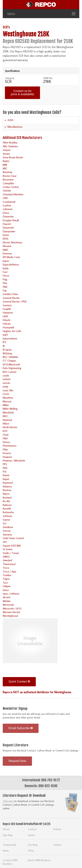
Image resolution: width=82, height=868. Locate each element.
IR (4, 346)
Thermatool (9, 564)
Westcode (8, 605)
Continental (9, 202)
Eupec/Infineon (11, 264)
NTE (5, 431)
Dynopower (9, 231)
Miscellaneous (15, 127)
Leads (6, 375)
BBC (5, 168)
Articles (57, 845)
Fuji (5, 290)
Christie (7, 190)
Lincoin (6, 383)
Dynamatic (8, 227)
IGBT (5, 335)
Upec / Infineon (11, 594)
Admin (31, 835)
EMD (5, 250)
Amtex (6, 154)
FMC (5, 287)
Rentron (7, 490)
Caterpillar (8, 183)
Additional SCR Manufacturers (22, 138)
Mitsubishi (8, 412)
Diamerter (8, 216)
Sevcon (7, 531)
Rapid (6, 479)
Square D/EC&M (12, 546)
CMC (5, 198)
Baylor (6, 161)
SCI (5, 523)
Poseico (7, 453)
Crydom (7, 205)
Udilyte (7, 586)
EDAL (6, 239)
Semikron (8, 527)
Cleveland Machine (13, 194)
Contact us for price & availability (22, 93)
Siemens (7, 534)
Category (10, 78)
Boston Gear (10, 176)
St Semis (8, 549)
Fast (5, 272)
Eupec (6, 261)
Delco (6, 213)
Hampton (8, 313)
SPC (5, 542)
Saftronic (8, 516)
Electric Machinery (12, 242)
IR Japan (7, 350)
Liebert (7, 379)
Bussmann (8, 179)
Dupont (7, 224)
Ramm (6, 475)
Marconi (7, 401)
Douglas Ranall (11, 220)
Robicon (7, 505)
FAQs (31, 851)
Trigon (6, 579)
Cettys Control (11, 187)
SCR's (6, 27)
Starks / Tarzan (11, 553)
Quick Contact (19, 682)
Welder (7, 601)
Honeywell (8, 327)
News (6, 851)
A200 (10, 120)
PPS (5, 464)
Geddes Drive (10, 294)
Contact (32, 829)
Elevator (7, 246)
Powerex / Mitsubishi (14, 460)
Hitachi (6, 320)
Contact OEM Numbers (10, 862)
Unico (6, 590)
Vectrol (6, 597)
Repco (6, 494)
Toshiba (7, 575)
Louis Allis (8, 390)
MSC (5, 416)
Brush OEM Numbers (39, 860)
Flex (5, 283)
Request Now (17, 761)
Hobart (7, 324)
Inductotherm (10, 338)
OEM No (48, 78)
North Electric (10, 427)
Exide (6, 268)
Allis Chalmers (10, 146)
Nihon (6, 423)
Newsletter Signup (15, 708)
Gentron (7, 305)
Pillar (5, 449)
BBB (5, 165)
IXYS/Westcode (11, 364)
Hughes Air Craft (12, 331)
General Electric (11, 298)
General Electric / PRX (15, 301)
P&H (5, 438)
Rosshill (7, 509)
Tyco (5, 583)
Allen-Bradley (10, 142)
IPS (4, 342)
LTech (6, 394)
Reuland (7, 497)
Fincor (6, 276)
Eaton (6, 235)
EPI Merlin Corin (11, 257)
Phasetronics (10, 446)
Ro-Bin (6, 501)
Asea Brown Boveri (13, 157)
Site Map (8, 835)
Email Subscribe (21, 728)
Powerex (7, 457)
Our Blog (33, 845)
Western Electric (12, 612)
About (6, 829)
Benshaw (7, 172)
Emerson (7, 253)
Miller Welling (10, 409)
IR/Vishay (7, 353)
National (7, 420)
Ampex (7, 150)
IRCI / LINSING (11, 357)
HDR (5, 316)
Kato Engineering (12, 368)
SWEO (6, 557)
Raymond (8, 483)
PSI (4, 472)
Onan (6, 435)
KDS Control (9, 372)
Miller (6, 405)
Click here (8, 801)
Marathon (8, 398)
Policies (57, 829)
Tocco (6, 568)
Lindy (5, 386)
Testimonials (10, 845)
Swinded (7, 560)
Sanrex (6, 520)
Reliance (7, 486)
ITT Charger (9, 361)
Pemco (6, 442)
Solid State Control (13, 538)
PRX (5, 468)
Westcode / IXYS (12, 608)
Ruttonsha (8, 512)
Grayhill (7, 309)
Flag (5, 279)
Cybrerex (8, 209)
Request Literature (16, 745)
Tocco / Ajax (9, 571)
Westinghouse (11, 616)
